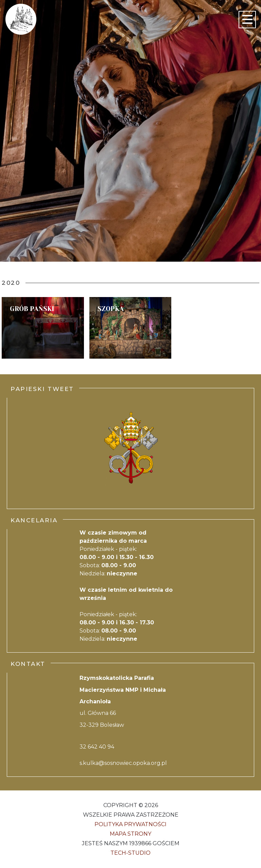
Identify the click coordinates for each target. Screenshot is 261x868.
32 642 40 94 (97, 747)
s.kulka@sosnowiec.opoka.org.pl (123, 763)
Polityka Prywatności (130, 824)
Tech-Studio (130, 853)
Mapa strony (130, 834)
